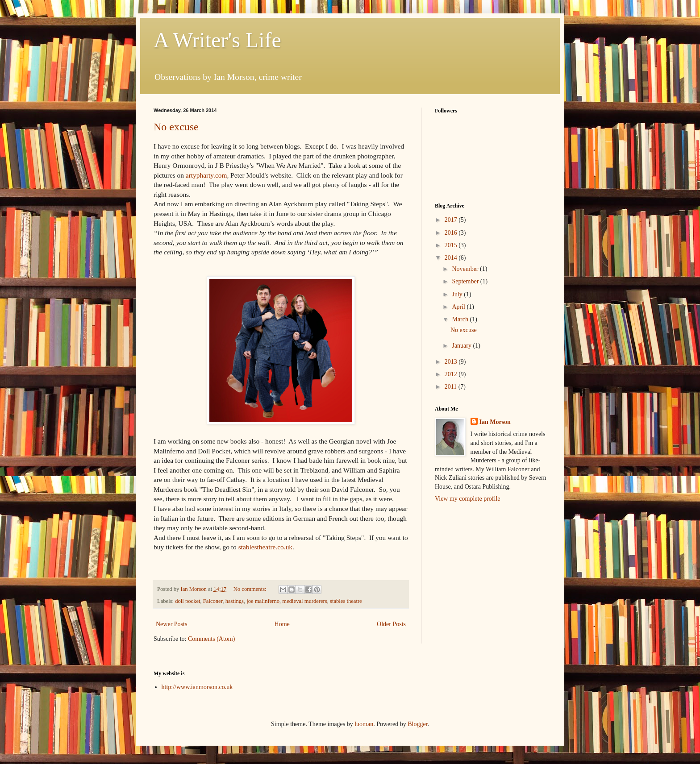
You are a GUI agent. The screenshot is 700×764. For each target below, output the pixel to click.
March (461, 319)
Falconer (213, 601)
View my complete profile (468, 499)
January (462, 346)
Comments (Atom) (211, 639)
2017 (452, 220)
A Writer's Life (217, 40)
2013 (452, 362)
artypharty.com (206, 175)
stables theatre (346, 601)
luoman (364, 724)
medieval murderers (304, 601)
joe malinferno (263, 601)
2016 (452, 233)
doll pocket (187, 601)
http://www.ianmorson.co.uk (197, 687)
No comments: (251, 589)
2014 (452, 258)
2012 (452, 374)
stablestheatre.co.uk (265, 547)
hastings (235, 601)
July (458, 294)
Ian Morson (495, 422)
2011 (452, 387)
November (466, 269)
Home (282, 624)
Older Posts (391, 624)
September (466, 281)
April (459, 307)
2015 (452, 245)
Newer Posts (171, 624)
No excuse (176, 127)
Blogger (417, 724)
